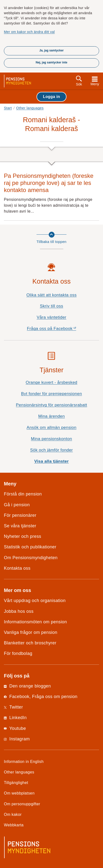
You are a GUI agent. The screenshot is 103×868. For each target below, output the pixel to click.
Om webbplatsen (19, 793)
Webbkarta (14, 825)
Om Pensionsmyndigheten (31, 558)
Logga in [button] (51, 96)
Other (30, 108)
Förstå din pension (23, 494)
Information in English (24, 761)
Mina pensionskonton (51, 439)
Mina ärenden (51, 416)
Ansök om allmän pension (51, 428)
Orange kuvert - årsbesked (51, 382)
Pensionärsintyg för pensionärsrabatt (51, 405)
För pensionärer (20, 515)
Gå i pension (17, 505)
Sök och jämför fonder (51, 450)
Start (8, 108)
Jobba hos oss (19, 611)
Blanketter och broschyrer (30, 643)
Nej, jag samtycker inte (51, 62)
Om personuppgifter (22, 804)
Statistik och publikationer (30, 547)
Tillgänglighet (16, 783)
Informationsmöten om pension (35, 622)
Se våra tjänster (20, 526)
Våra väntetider (52, 317)
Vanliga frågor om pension (31, 632)
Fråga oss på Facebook (60, 330)
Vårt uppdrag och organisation (35, 601)
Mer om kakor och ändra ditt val (29, 32)
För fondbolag (18, 653)
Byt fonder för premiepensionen (51, 394)
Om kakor (13, 814)
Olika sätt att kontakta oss (51, 295)
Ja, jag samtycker (51, 50)
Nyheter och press (23, 536)
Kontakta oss (17, 568)
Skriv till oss (52, 306)
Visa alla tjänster (52, 461)
